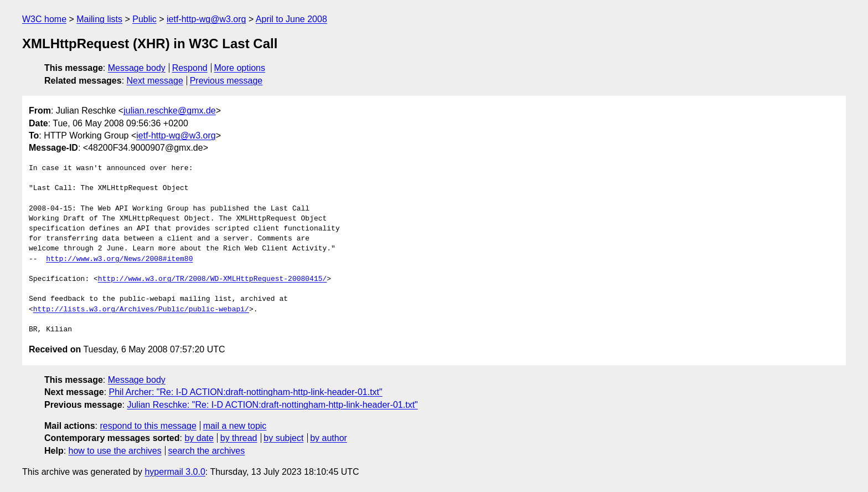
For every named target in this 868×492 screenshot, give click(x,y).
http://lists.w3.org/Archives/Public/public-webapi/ (141, 310)
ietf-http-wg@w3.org (206, 19)
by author (329, 438)
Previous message (226, 81)
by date (199, 438)
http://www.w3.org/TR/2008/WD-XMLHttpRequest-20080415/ (212, 279)
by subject (283, 438)
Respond (190, 68)
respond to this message (148, 426)
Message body (137, 68)
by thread (239, 438)
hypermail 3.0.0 (175, 472)
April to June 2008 (291, 19)
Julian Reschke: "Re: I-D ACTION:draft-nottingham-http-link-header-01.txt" (272, 405)
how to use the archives (115, 451)
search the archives (207, 451)
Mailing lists (99, 19)
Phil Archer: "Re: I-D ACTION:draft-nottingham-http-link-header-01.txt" (246, 392)
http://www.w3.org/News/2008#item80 (119, 259)
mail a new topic (235, 426)
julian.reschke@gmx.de (170, 111)
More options (240, 68)
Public (144, 19)
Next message (155, 81)
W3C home (44, 19)
